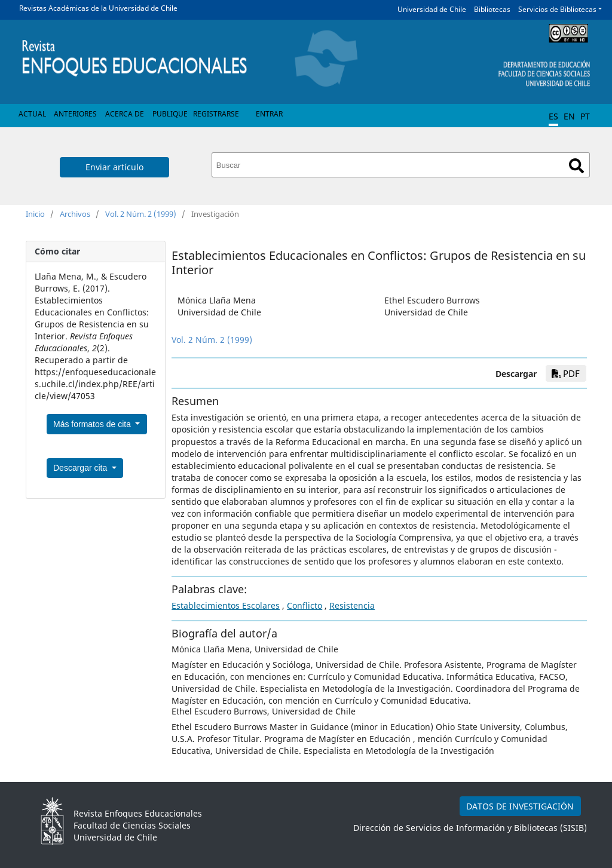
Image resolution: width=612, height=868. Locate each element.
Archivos (75, 214)
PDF (566, 373)
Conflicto (305, 605)
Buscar (576, 166)
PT (585, 116)
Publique (170, 114)
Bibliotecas (492, 9)
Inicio (35, 214)
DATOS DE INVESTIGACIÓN (520, 806)
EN (569, 116)
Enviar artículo (114, 167)
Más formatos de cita (93, 424)
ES (553, 116)
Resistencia (352, 605)
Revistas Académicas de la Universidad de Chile (98, 8)
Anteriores (75, 114)
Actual (32, 114)
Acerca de (125, 114)
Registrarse (216, 114)
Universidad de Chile (432, 9)
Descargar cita (81, 468)
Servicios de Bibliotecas (557, 9)
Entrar (269, 114)
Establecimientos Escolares (226, 605)
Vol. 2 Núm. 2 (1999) (141, 214)
